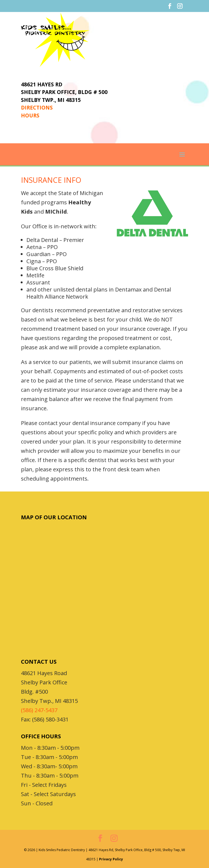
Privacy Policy (111, 859)
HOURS (30, 116)
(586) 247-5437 (39, 710)
